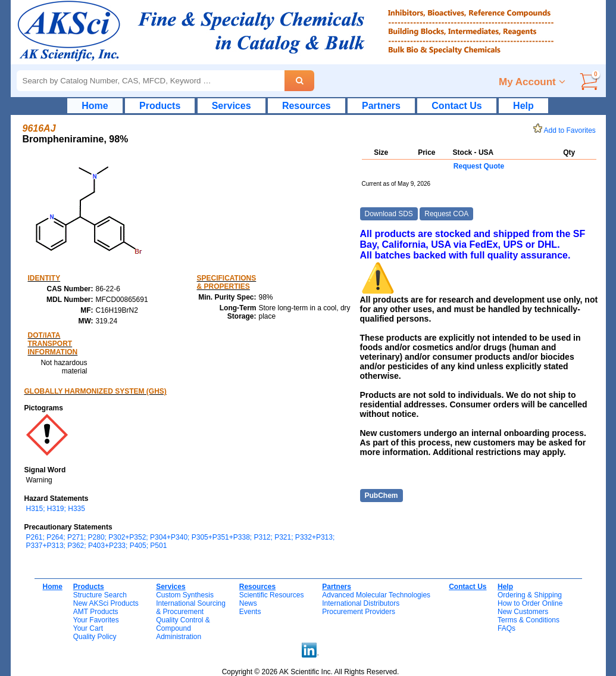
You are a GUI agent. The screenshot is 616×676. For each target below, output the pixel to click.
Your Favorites (96, 620)
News (248, 603)
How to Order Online (530, 603)
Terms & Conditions (529, 620)
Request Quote (479, 166)
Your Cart (88, 628)
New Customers (523, 612)
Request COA (446, 214)
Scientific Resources (272, 595)
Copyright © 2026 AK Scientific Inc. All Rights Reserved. (311, 672)
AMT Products (96, 612)
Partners (381, 106)
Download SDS (389, 214)
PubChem (382, 496)
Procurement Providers (359, 612)
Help (523, 106)
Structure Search (100, 595)
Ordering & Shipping (530, 595)
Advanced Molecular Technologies (376, 595)
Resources (307, 106)
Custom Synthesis (185, 595)
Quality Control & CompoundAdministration (183, 628)
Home (95, 106)
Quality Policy (95, 637)
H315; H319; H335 (56, 509)
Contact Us (456, 106)
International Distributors (361, 603)
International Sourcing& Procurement (191, 608)
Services (232, 106)
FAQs (506, 628)
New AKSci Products (106, 603)
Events (250, 612)
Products (160, 106)
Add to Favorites (567, 130)
